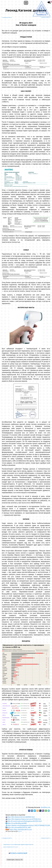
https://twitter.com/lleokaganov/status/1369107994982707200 (29, 825)
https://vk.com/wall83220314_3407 (19, 827)
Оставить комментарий (19, 853)
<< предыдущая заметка (7, 17)
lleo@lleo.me (45, 807)
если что (19, 831)
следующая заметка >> (46, 17)
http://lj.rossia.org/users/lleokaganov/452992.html (24, 821)
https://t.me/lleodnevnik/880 (17, 823)
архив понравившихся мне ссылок (11, 847)
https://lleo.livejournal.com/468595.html (21, 817)
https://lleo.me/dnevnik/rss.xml (21, 830)
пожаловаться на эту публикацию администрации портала (18, 844)
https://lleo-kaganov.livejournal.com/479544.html (24, 819)
